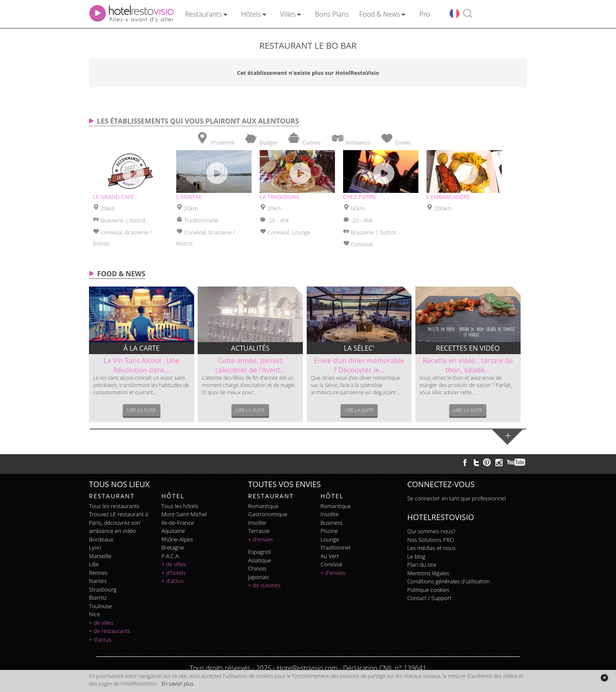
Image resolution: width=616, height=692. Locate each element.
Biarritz (98, 597)
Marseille (100, 556)
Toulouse (101, 606)
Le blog (416, 556)
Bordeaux (101, 539)
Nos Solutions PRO (431, 540)
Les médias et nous (431, 548)
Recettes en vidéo (468, 348)
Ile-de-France (178, 523)
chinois (257, 568)
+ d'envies (261, 539)
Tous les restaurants (114, 506)
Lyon (95, 547)
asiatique (260, 560)
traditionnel (335, 547)
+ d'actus (100, 639)
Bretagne (173, 547)
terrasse (259, 531)
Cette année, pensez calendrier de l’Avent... (250, 365)
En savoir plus (178, 684)
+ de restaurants (110, 631)
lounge (330, 539)
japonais (259, 577)
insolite (257, 523)
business (332, 523)
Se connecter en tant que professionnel (456, 498)
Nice (95, 614)
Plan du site (422, 565)
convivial (331, 564)
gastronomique (268, 514)
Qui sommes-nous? (431, 531)
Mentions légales (428, 573)
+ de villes (101, 623)
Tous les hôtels (180, 506)
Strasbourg (103, 589)
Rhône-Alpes (177, 539)
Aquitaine (173, 531)
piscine (329, 531)
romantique (263, 506)
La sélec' (359, 348)
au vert (330, 556)
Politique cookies (428, 590)
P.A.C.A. (171, 556)
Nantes (98, 581)
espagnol (259, 552)
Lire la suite (142, 410)
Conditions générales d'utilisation (449, 581)
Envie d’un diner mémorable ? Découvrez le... (359, 365)
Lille (94, 564)
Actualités (250, 348)
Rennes (98, 573)
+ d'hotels (173, 573)
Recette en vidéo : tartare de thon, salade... (468, 365)
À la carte (142, 348)
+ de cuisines (264, 585)
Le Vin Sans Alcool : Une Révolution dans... (142, 365)
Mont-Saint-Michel (184, 514)
